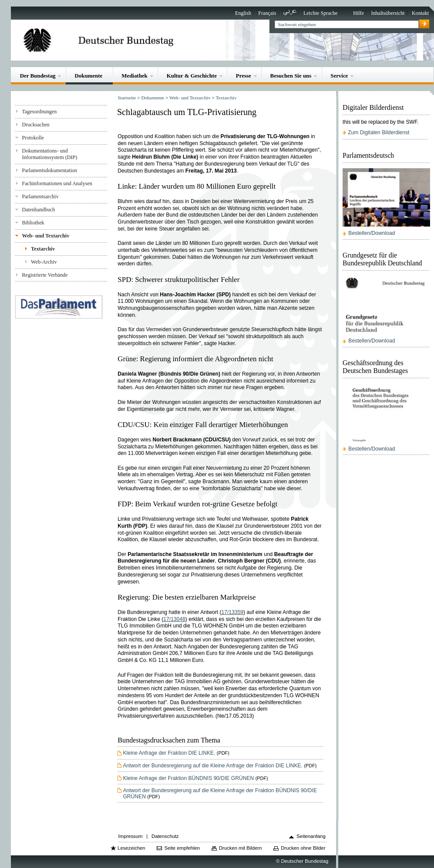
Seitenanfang (311, 836)
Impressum (131, 836)
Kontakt (420, 13)
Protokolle (33, 138)
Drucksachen (35, 125)
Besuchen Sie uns (291, 76)
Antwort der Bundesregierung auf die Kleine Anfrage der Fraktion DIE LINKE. (213, 766)
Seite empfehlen (182, 848)
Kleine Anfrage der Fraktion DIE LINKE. (169, 753)
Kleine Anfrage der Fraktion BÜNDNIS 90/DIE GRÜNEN (188, 778)
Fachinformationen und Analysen (57, 183)
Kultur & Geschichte (192, 76)
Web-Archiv (44, 262)
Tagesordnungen (39, 112)
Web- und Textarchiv (45, 236)
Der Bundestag (38, 76)
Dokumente (88, 76)
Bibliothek (33, 223)
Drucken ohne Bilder (303, 848)
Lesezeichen (131, 848)
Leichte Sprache (320, 13)
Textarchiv (43, 249)
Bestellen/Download (372, 233)
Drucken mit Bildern (241, 848)
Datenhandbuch (38, 210)
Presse (244, 76)
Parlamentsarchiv (40, 197)
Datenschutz (165, 836)
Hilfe (358, 13)
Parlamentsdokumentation (49, 170)
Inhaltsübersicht (388, 13)
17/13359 (233, 612)
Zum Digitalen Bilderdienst (378, 132)
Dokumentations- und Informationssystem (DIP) (49, 154)
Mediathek (135, 76)
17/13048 (174, 619)
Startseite (127, 98)
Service (339, 76)
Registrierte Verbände (45, 275)
